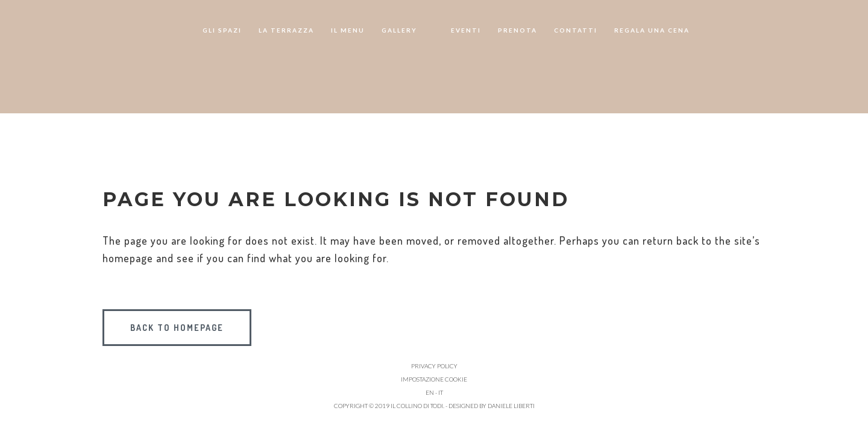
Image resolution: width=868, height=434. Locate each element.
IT (441, 392)
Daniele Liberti (511, 406)
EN (430, 392)
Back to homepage (177, 328)
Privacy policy (434, 366)
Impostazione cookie (434, 379)
